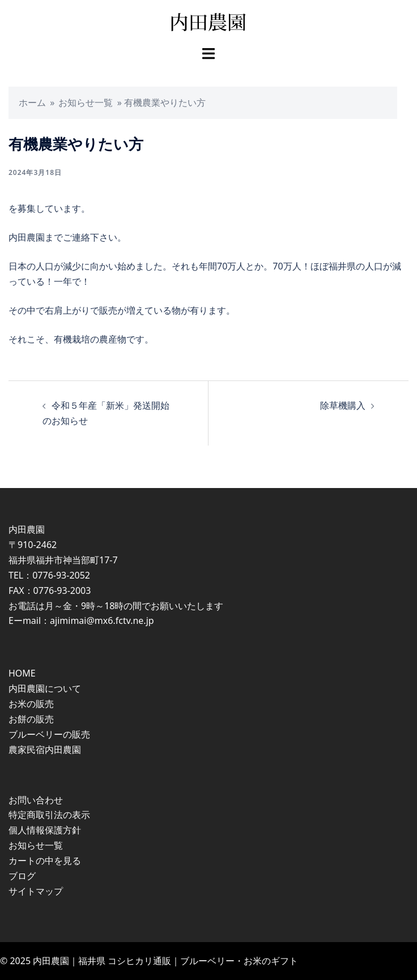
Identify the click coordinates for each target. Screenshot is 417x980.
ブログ (22, 876)
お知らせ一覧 (86, 102)
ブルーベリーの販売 (49, 734)
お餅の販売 (31, 719)
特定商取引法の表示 (49, 815)
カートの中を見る (45, 861)
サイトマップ (36, 891)
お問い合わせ (36, 800)
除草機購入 (343, 405)
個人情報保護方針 (45, 830)
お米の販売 (31, 704)
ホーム (32, 102)
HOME (22, 673)
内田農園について (45, 688)
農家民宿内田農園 (45, 750)
